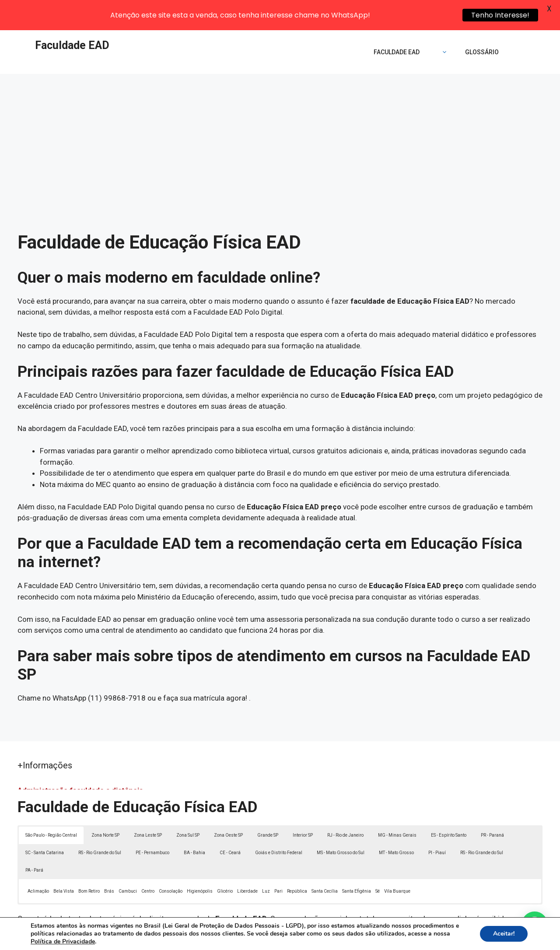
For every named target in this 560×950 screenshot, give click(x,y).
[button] (535, 925)
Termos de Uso (401, 939)
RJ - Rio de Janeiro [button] (345, 807)
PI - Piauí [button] (437, 825)
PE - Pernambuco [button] (152, 825)
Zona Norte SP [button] (105, 807)
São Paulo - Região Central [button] (51, 807)
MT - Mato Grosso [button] (396, 825)
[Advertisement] (280, 112)
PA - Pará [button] (34, 842)
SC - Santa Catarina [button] (45, 825)
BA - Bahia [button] (194, 825)
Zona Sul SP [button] (188, 807)
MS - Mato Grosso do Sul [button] (341, 825)
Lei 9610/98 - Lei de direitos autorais (375, 902)
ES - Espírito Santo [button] (449, 807)
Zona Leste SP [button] (148, 807)
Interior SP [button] (303, 807)
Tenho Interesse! (500, 15)
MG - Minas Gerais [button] (397, 807)
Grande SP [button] (268, 807)
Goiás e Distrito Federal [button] (279, 825)
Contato (441, 939)
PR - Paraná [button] (492, 807)
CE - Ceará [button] (230, 825)
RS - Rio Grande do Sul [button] (100, 825)
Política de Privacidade (341, 939)
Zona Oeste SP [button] (228, 807)
